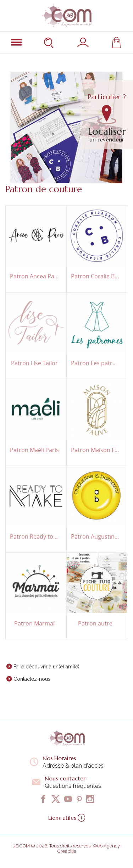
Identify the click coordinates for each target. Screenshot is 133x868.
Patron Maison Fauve (96, 450)
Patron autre (95, 624)
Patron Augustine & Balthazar (96, 537)
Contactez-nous (32, 679)
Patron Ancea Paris (35, 276)
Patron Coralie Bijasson (96, 276)
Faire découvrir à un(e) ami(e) (46, 667)
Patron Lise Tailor (34, 363)
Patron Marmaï (34, 624)
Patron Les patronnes (96, 363)
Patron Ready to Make (35, 537)
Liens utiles (67, 818)
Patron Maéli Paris (34, 450)
